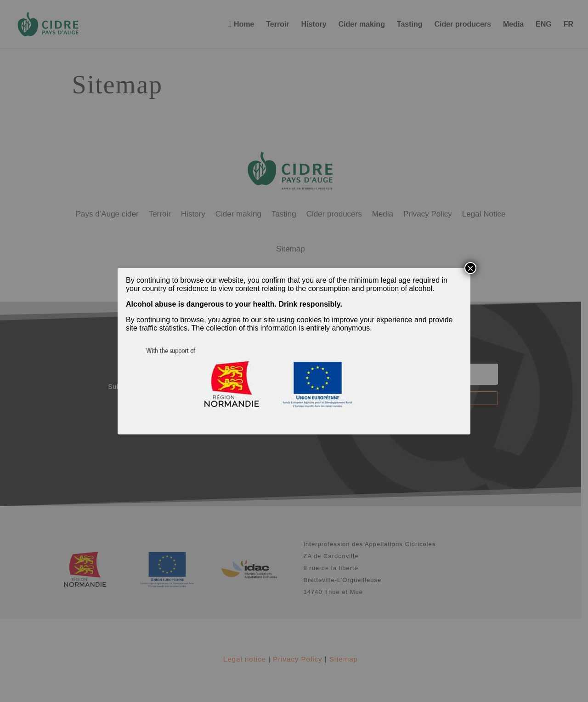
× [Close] (470, 268)
